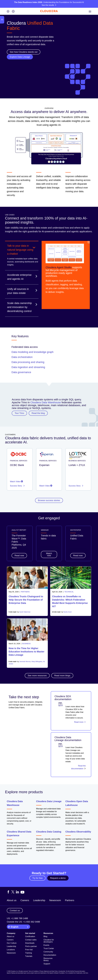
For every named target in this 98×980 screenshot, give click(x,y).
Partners (70, 900)
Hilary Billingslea (37, 662)
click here (86, 973)
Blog (45, 936)
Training (29, 953)
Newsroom (55, 900)
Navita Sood (68, 612)
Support (47, 964)
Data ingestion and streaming (28, 367)
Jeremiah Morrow (25, 662)
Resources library (48, 959)
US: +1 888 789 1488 (17, 918)
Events (46, 945)
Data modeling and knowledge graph (32, 352)
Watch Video (16, 481)
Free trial (29, 950)
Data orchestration (22, 357)
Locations (11, 950)
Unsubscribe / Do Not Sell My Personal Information (72, 971)
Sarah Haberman (25, 612)
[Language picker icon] (13, 12)
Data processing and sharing (28, 362)
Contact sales (31, 940)
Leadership (39, 900)
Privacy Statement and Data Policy (49, 971)
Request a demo (58, 878)
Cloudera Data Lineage (49, 801)
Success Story (16, 486)
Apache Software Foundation (57, 973)
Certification (30, 936)
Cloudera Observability (78, 832)
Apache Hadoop (11, 973)
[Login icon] (8, 12)
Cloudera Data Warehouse (46, 402)
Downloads (30, 943)
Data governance (21, 372)
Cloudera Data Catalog (49, 832)
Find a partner (31, 946)
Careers (25, 900)
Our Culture (12, 943)
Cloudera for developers (49, 941)
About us (12, 900)
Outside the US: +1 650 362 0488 (23, 922)
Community (48, 952)
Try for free (37, 878)
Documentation (50, 955)
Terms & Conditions (34, 971)
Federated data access (25, 347)
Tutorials (29, 956)
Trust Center (49, 948)
